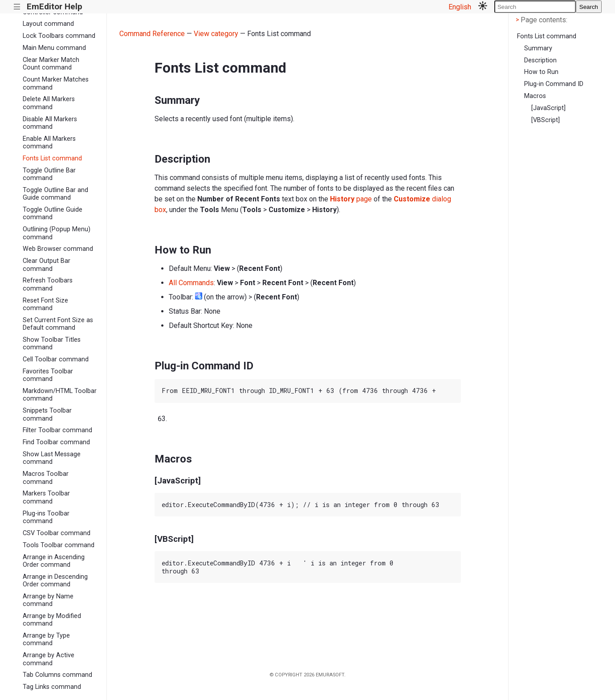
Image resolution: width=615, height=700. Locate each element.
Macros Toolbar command (46, 478)
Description (540, 60)
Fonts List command (52, 158)
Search (589, 7)
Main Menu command (54, 48)
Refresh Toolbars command (48, 284)
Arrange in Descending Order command (55, 581)
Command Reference (152, 34)
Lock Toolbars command (59, 36)
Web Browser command (58, 249)
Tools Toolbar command (59, 545)
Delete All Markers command (49, 103)
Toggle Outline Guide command (53, 213)
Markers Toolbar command (46, 497)
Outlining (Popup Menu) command (57, 233)
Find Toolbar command (56, 442)
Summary (538, 48)
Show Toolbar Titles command (52, 344)
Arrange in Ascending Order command (54, 561)
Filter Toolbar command (57, 430)
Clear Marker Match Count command (51, 64)
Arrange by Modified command (52, 620)
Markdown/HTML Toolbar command (60, 395)
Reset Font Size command (45, 304)
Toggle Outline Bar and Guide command (55, 194)
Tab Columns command (57, 675)
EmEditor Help (55, 6)
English (460, 7)
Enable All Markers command (49, 143)
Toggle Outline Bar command (49, 174)
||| (17, 7)
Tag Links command (52, 687)
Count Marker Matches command (56, 83)
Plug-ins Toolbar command (46, 517)
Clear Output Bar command (47, 265)
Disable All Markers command (50, 123)
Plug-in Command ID (554, 84)
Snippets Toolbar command (47, 414)
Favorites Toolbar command (48, 375)
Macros (535, 96)
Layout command (48, 24)
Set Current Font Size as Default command (58, 324)
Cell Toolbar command (56, 359)
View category (216, 34)
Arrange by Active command (49, 659)
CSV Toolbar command (57, 533)
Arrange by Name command (48, 600)
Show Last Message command (52, 458)
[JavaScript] (548, 108)
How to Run (541, 72)
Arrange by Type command (46, 639)
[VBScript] (546, 120)
